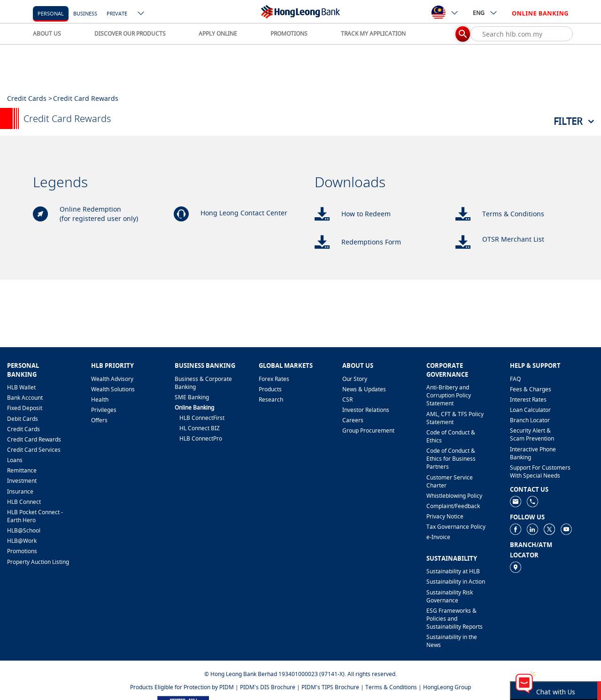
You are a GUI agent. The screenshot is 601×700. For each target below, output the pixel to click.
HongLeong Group (447, 687)
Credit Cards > (30, 98)
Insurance (20, 491)
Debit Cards (23, 419)
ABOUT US (47, 34)
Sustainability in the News (452, 641)
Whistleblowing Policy (454, 496)
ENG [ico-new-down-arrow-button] (485, 13)
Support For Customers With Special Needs (540, 472)
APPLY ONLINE (218, 34)
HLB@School (24, 530)
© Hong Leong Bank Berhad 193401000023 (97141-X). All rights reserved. (300, 674)
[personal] (51, 13)
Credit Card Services (34, 450)
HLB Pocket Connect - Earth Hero (35, 516)
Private (117, 13)
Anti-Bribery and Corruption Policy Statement (449, 395)
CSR (347, 399)
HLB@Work (22, 541)
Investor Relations (366, 410)
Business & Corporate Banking (203, 383)
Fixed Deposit (25, 408)
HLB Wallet (21, 387)
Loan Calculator (530, 410)
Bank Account (25, 398)
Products (270, 389)
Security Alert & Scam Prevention (532, 434)
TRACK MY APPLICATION (373, 34)
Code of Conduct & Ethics (451, 436)
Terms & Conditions (391, 687)
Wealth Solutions (113, 389)
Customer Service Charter (450, 481)
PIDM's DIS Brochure (268, 687)
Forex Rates (274, 379)
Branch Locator (530, 420)
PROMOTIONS (289, 34)
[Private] (117, 13)
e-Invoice (438, 537)
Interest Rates (528, 399)
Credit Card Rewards (34, 439)
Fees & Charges (531, 389)
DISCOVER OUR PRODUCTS (130, 34)
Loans (15, 460)
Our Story (355, 379)
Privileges (104, 410)
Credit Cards (23, 429)
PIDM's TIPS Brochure (330, 687)
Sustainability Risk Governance (450, 596)
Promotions (22, 551)
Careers (353, 420)
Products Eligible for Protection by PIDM (182, 687)
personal (51, 13)
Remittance (22, 470)
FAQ (515, 379)
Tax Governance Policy (456, 527)
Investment (22, 481)
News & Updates (364, 389)
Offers (99, 420)
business (85, 13)
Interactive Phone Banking (533, 453)
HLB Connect (24, 502)
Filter (568, 121)
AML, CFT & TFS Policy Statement (455, 418)
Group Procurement (368, 430)
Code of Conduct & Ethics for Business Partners (451, 459)
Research (271, 399)
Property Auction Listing (38, 562)
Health (100, 399)
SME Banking (192, 397)
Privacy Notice (445, 516)
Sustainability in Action (456, 582)
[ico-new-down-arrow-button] (141, 14)
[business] (85, 13)
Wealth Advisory (112, 379)
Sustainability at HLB (453, 571)
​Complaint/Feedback (453, 506)
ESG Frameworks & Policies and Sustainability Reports (455, 619)
